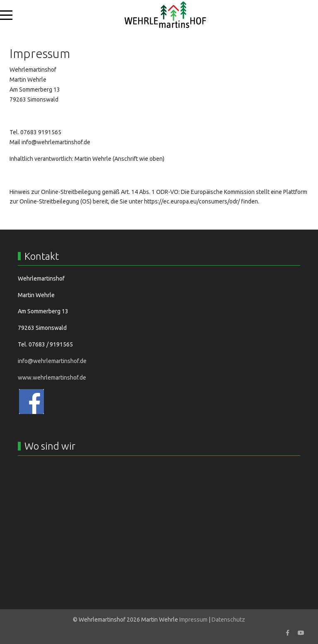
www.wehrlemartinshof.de (52, 378)
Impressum (193, 620)
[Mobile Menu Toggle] (6, 15)
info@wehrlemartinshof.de (56, 142)
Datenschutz (228, 620)
